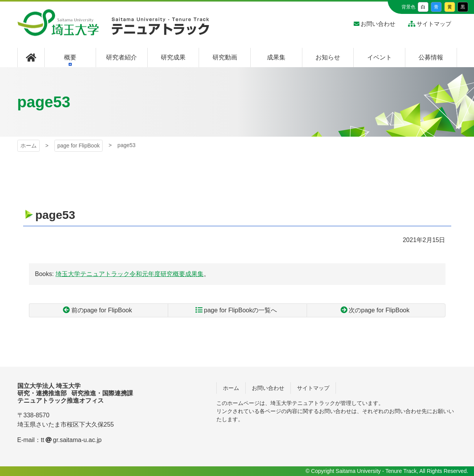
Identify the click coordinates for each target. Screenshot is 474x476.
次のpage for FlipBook (379, 310)
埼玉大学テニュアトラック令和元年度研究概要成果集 (130, 274)
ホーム (29, 146)
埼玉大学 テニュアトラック (160, 29)
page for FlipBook (79, 146)
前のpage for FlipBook (102, 310)
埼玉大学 (58, 23)
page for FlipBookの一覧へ (240, 310)
